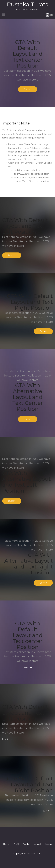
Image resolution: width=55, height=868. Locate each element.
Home (6, 844)
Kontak (48, 844)
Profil (16, 844)
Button (28, 89)
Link (26, 668)
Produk (27, 844)
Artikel (38, 844)
